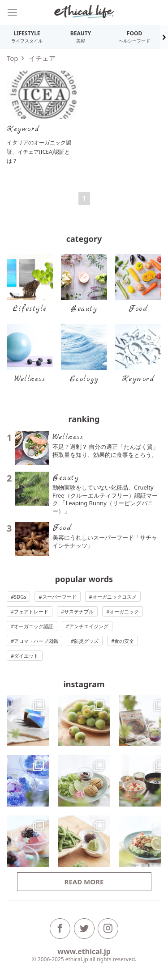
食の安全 (124, 641)
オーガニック (124, 611)
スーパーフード (59, 597)
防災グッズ (86, 641)
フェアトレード (31, 611)
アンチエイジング (89, 626)
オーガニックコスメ (114, 597)
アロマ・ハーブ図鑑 (36, 641)
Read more (84, 882)
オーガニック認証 (34, 626)
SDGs (20, 597)
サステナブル (79, 611)
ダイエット (26, 656)
